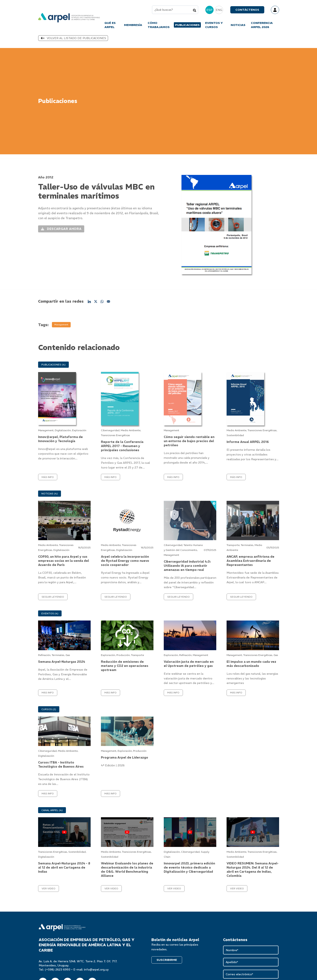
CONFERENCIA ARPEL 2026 (262, 26)
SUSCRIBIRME (167, 962)
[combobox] (175, 11)
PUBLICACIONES (187, 26)
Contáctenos (247, 11)
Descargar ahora (61, 230)
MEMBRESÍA (133, 26)
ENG (219, 11)
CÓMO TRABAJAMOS (159, 26)
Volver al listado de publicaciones (73, 40)
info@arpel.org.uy (96, 971)
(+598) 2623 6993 (57, 971)
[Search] (195, 11)
